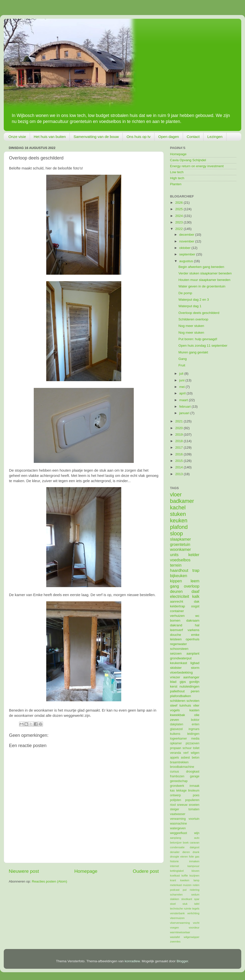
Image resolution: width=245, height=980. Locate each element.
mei (182, 387)
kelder (194, 555)
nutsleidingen (189, 686)
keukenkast (178, 663)
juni (182, 380)
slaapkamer (180, 539)
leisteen (176, 639)
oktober (185, 248)
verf (186, 753)
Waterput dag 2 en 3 (194, 300)
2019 (179, 435)
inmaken (194, 861)
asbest (185, 758)
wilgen (195, 753)
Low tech (177, 172)
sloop (176, 533)
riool (173, 805)
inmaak (194, 786)
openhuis (193, 639)
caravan (194, 843)
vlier (196, 705)
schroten (193, 701)
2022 (179, 229)
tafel (197, 904)
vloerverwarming (180, 923)
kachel (178, 507)
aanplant (193, 653)
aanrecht (177, 601)
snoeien (194, 805)
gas (197, 857)
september (188, 254)
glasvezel (176, 729)
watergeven (178, 828)
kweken (185, 880)
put (185, 890)
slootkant (187, 899)
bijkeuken (178, 576)
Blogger (182, 961)
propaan (176, 748)
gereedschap (179, 781)
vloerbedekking (181, 672)
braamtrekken (179, 762)
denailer (175, 852)
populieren (192, 800)
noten (196, 885)
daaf (195, 591)
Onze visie (17, 137)
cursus (174, 772)
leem (195, 581)
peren (195, 691)
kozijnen (194, 876)
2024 (179, 216)
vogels (175, 710)
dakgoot (194, 847)
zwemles (175, 942)
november (187, 241)
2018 (179, 441)
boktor (195, 720)
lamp (196, 880)
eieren (184, 857)
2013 (179, 474)
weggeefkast (178, 833)
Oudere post (146, 871)
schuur (187, 748)
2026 (179, 203)
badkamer (182, 501)
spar (197, 899)
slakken (175, 899)
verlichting (193, 913)
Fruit (182, 365)
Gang (183, 359)
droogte (175, 857)
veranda (175, 753)
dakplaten (177, 724)
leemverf (176, 630)
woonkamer (180, 549)
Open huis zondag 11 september (203, 346)
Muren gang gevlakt (193, 352)
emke (195, 635)
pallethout (177, 691)
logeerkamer (178, 739)
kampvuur (193, 866)
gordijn (194, 682)
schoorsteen (179, 649)
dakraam (193, 620)
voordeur (194, 928)
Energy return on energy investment (197, 166)
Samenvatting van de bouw (96, 137)
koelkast (175, 876)
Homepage (86, 871)
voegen (174, 928)
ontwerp (175, 795)
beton (195, 758)
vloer (176, 494)
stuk (185, 904)
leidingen (193, 734)
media (195, 739)
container (177, 611)
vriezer (175, 677)
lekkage (181, 791)
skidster (176, 668)
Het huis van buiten (50, 137)
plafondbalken (180, 696)
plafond (179, 527)
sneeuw (182, 805)
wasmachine (178, 824)
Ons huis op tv (138, 137)
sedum (195, 895)
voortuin (194, 819)
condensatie (177, 847)
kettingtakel (177, 871)
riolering (194, 890)
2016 (179, 454)
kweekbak (177, 715)
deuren (176, 591)
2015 (179, 461)
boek (186, 843)
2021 (179, 421)
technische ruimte (181, 909)
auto (197, 838)
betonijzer (176, 843)
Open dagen (169, 137)
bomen (175, 620)
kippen (176, 581)
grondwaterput (181, 658)
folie (191, 857)
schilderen (178, 701)
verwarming (178, 819)
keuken (179, 520)
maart (184, 400)
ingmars (194, 729)
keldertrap (177, 606)
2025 (179, 209)
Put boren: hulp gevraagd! (198, 339)
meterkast (176, 885)
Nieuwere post (24, 871)
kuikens (175, 734)
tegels (196, 909)
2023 (179, 222)
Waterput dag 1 (190, 306)
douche (175, 635)
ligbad (195, 663)
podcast (175, 890)
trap (196, 570)
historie (174, 861)
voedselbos (180, 560)
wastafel (175, 937)
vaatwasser (178, 814)
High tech (177, 178)
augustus (187, 261)
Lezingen (215, 137)
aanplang (175, 838)
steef (174, 705)
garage (195, 776)
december (187, 235)
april (183, 393)
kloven (195, 871)
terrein (176, 565)
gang (174, 586)
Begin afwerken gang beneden (201, 267)
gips (183, 682)
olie (197, 715)
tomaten (194, 809)
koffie (185, 876)
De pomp (185, 293)
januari (185, 413)
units (174, 555)
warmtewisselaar (180, 932)
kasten (194, 710)
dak (197, 601)
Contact (193, 137)
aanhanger (191, 677)
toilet (196, 748)
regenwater (178, 644)
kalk (196, 596)
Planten (176, 184)
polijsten (176, 800)
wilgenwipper (191, 937)
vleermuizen (177, 918)
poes (196, 795)
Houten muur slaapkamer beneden (204, 280)
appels (174, 758)
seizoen (176, 653)
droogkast (193, 772)
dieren (186, 852)
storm (195, 668)
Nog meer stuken (191, 326)
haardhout (179, 570)
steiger (174, 809)
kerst (174, 686)
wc (197, 616)
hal (197, 625)
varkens (193, 630)
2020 (179, 428)
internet (174, 866)
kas (172, 791)
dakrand (176, 625)
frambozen (177, 776)
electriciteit (179, 596)
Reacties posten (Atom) (49, 881)
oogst (195, 606)
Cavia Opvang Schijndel (188, 160)
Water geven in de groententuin (202, 286)
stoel (173, 904)
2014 (179, 467)
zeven (174, 720)
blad (173, 682)
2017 (179, 448)
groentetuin (180, 544)
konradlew (132, 961)
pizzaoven (193, 743)
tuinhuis (185, 705)
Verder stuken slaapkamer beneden (205, 273)
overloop (191, 586)
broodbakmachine (182, 767)
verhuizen (177, 616)
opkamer (176, 743)
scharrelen (176, 895)
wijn (197, 833)
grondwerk (177, 786)
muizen (187, 885)
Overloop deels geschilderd (199, 313)
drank (196, 852)
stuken (178, 514)
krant (173, 880)
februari (185, 407)
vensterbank (177, 913)
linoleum (194, 791)
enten (195, 724)
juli (182, 374)
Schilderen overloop (193, 319)
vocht (196, 923)
